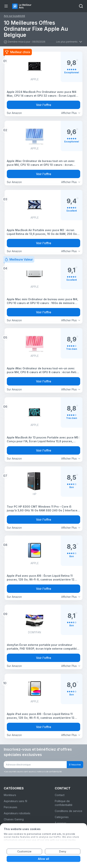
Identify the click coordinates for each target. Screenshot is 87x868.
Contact (60, 795)
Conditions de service (69, 811)
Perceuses (11, 807)
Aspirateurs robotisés (17, 813)
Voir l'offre (44, 105)
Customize (24, 851)
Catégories (62, 817)
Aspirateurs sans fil (15, 801)
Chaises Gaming (14, 819)
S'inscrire (75, 765)
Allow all (44, 859)
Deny (63, 851)
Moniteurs (10, 795)
